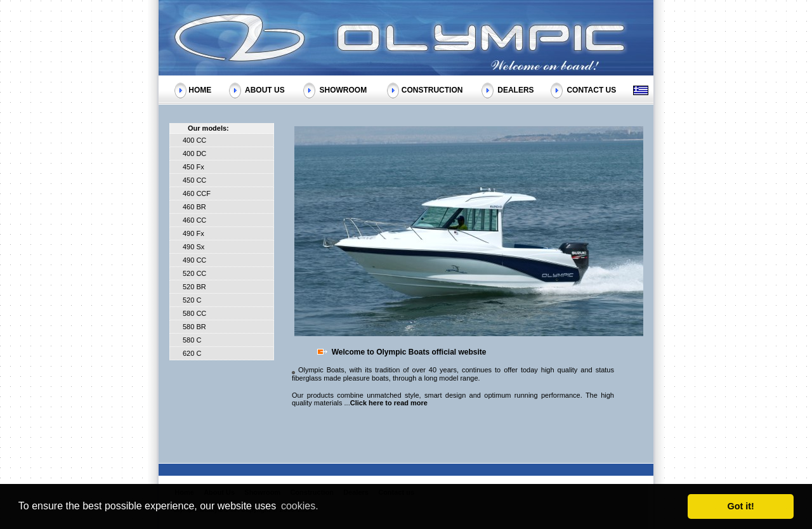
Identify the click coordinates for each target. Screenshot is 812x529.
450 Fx (193, 167)
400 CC (194, 140)
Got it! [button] (741, 506)
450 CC (194, 180)
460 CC (194, 220)
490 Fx (193, 233)
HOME (200, 89)
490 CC (194, 260)
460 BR (194, 207)
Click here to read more (389, 403)
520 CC (194, 273)
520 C (192, 300)
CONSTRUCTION (432, 89)
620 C (192, 353)
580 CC (194, 313)
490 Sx (193, 247)
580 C (192, 340)
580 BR (194, 327)
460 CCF (197, 193)
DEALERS (515, 89)
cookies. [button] (300, 506)
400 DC (194, 153)
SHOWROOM (343, 89)
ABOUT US (265, 89)
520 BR (194, 287)
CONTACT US (591, 89)
